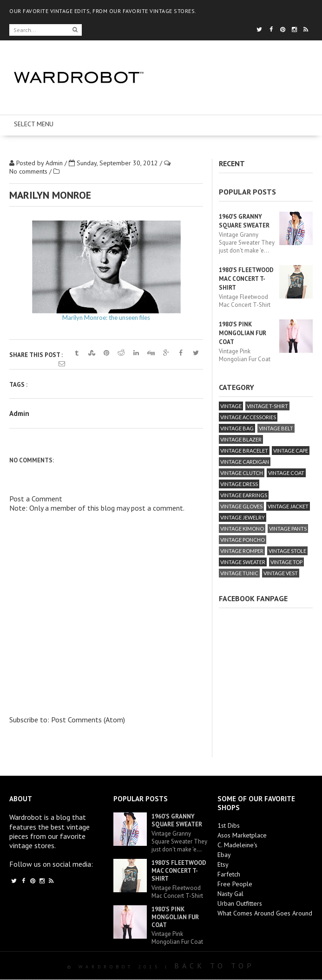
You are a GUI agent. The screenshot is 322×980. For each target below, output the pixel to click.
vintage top (286, 562)
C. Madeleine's (237, 845)
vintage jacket (288, 506)
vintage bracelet (244, 451)
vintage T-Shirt (267, 406)
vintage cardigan (245, 462)
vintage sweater (243, 562)
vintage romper (242, 551)
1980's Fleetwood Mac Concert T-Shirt (246, 279)
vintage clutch (242, 473)
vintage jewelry (243, 517)
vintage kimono (242, 529)
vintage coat (286, 473)
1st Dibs (229, 825)
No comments (29, 171)
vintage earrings (244, 495)
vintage (231, 406)
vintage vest (281, 573)
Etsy (223, 864)
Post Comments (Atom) (88, 720)
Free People (235, 884)
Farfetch (229, 874)
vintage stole (287, 551)
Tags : (18, 385)
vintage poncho (243, 540)
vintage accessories (248, 417)
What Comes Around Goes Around (265, 913)
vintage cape (291, 451)
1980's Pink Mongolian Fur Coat (243, 333)
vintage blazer (241, 439)
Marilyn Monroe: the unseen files (106, 318)
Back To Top (214, 966)
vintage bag (237, 428)
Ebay (224, 855)
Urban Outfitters (240, 903)
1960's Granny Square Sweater (177, 820)
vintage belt (276, 428)
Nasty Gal (230, 894)
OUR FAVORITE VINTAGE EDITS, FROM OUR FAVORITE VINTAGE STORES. (103, 11)
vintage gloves (241, 506)
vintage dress (239, 484)
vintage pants (288, 529)
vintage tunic (239, 573)
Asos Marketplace (242, 835)
